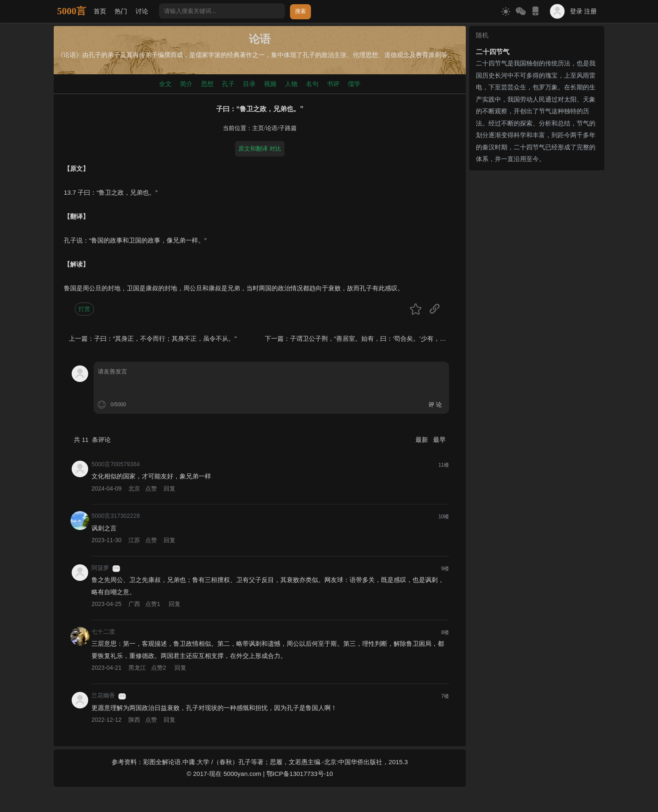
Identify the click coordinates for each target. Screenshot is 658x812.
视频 (270, 84)
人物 (291, 84)
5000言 (72, 11)
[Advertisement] (537, 226)
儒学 (354, 84)
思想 (207, 84)
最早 (439, 440)
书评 (333, 84)
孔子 (228, 84)
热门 (121, 11)
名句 (312, 84)
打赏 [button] (84, 309)
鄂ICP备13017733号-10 (300, 774)
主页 (258, 128)
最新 (423, 440)
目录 (249, 84)
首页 (100, 11)
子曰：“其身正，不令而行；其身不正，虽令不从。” (165, 338)
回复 (170, 488)
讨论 (142, 11)
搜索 (300, 11)
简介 (186, 84)
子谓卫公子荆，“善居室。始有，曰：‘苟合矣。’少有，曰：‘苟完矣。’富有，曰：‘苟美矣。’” (416, 338)
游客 (116, 568)
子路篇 (288, 128)
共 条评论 (92, 440)
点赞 (151, 488)
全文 (165, 84)
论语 (272, 128)
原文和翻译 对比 (260, 149)
